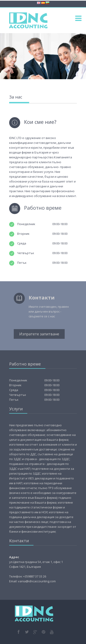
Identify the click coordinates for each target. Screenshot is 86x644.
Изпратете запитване (39, 334)
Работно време (43, 208)
